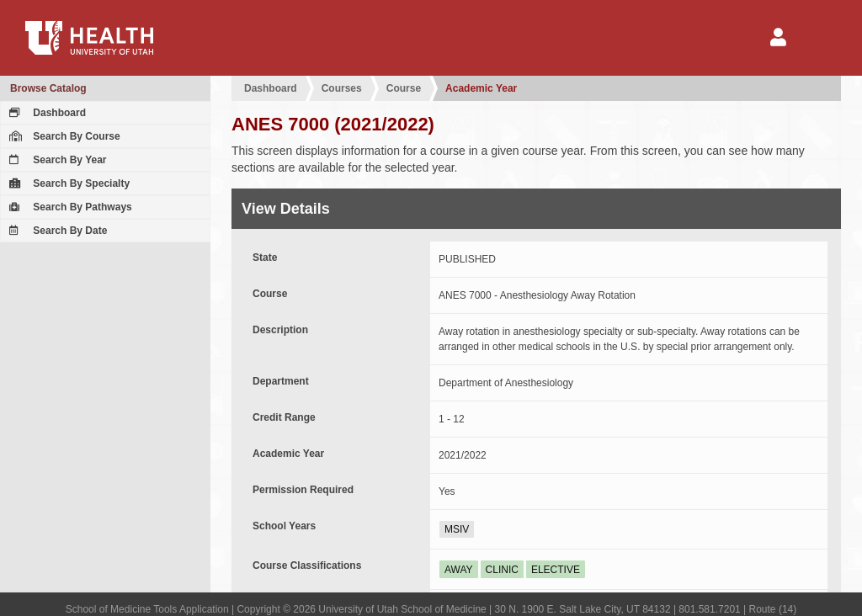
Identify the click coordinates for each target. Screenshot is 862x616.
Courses (342, 88)
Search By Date (56, 231)
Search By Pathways (69, 207)
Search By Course (63, 136)
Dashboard (45, 113)
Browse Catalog (48, 88)
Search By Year (56, 160)
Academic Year (481, 88)
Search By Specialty (67, 183)
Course (404, 88)
